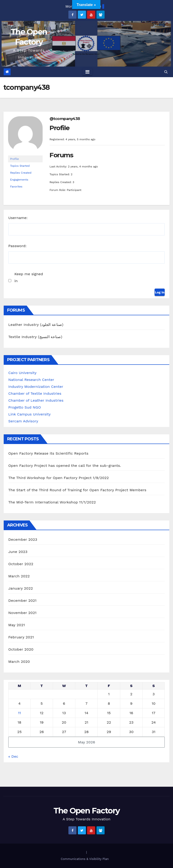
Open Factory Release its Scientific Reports (48, 453)
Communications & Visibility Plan (85, 859)
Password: (17, 246)
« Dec (13, 756)
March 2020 (19, 662)
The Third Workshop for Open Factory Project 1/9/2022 (59, 478)
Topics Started (20, 166)
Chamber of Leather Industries (36, 400)
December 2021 (22, 601)
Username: (18, 218)
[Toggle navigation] (87, 72)
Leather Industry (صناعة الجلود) (36, 325)
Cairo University (22, 373)
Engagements (19, 180)
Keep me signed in (29, 277)
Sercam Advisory (23, 421)
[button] (166, 72)
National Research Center (31, 380)
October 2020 (21, 649)
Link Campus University (29, 414)
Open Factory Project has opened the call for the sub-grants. (65, 466)
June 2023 (18, 552)
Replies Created (21, 173)
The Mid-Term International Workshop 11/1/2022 (52, 502)
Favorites (16, 187)
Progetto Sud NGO (25, 407)
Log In (160, 292)
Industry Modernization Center (36, 387)
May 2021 (17, 625)
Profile (15, 159)
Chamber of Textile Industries (35, 393)
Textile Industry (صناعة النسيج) (35, 337)
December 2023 (23, 539)
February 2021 (21, 637)
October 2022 (21, 564)
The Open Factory (87, 811)
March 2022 (19, 576)
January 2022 (21, 588)
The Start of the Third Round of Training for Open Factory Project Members (77, 490)
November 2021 (22, 613)
